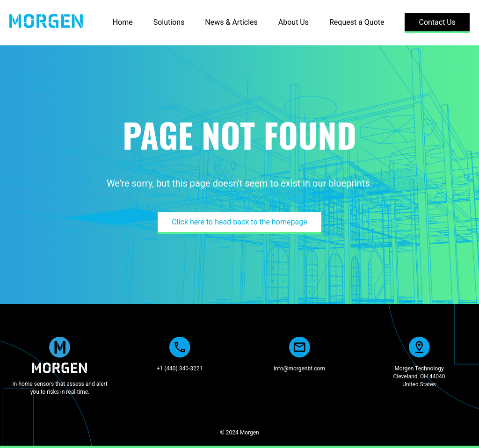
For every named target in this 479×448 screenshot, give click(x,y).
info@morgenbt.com (299, 369)
